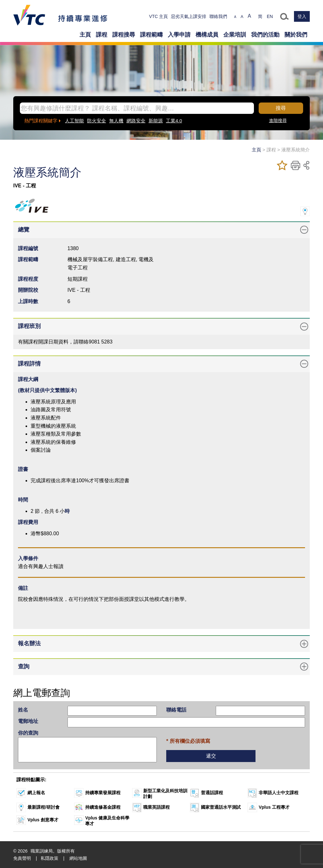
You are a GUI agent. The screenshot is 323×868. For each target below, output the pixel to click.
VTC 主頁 (158, 16)
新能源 (156, 121)
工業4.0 (174, 121)
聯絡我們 (218, 16)
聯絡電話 (176, 710)
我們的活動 (265, 35)
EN (270, 16)
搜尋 (281, 108)
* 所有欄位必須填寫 (188, 741)
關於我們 (296, 35)
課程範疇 (151, 35)
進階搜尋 (278, 120)
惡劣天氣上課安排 (189, 16)
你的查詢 (28, 733)
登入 (302, 16)
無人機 (116, 121)
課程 (102, 35)
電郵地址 (28, 721)
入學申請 (179, 35)
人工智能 (74, 121)
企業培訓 (235, 35)
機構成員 (207, 35)
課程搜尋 (124, 35)
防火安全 (97, 121)
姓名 (23, 710)
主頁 (85, 35)
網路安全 (136, 121)
